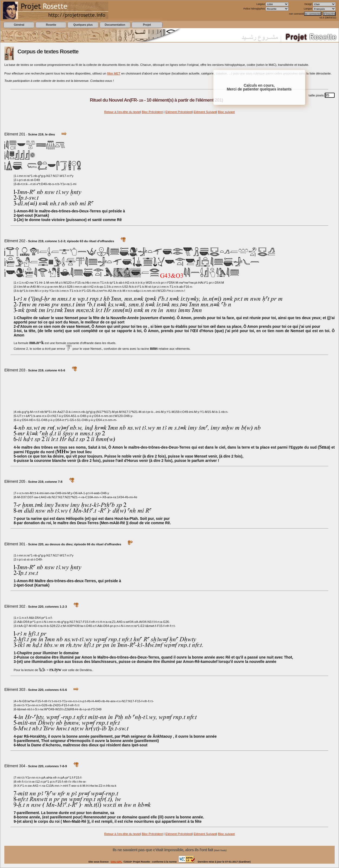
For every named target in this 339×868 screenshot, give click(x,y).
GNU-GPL (116, 862)
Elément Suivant (205, 112)
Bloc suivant (226, 112)
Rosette (51, 25)
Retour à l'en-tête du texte (122, 112)
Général (19, 25)
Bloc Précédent (152, 112)
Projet (147, 25)
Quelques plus (83, 25)
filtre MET (114, 73)
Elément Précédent (179, 112)
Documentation (115, 25)
